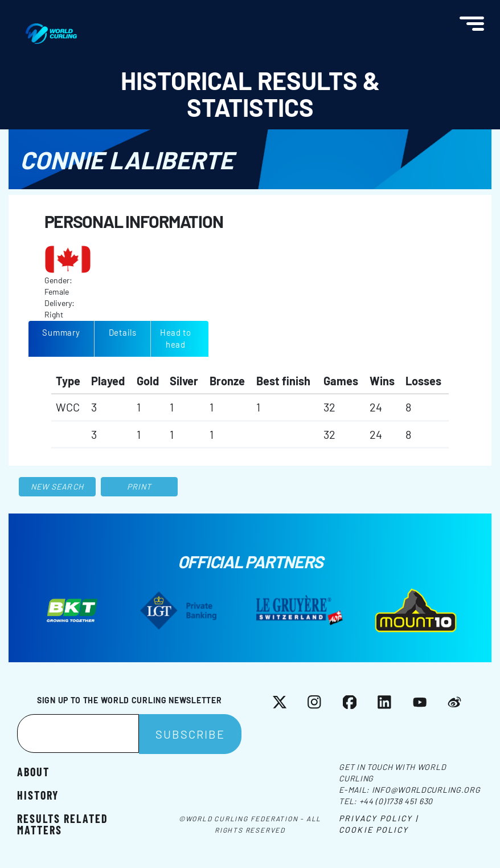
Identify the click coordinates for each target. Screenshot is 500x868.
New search (57, 486)
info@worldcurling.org (426, 790)
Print (140, 486)
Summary (61, 332)
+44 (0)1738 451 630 (396, 801)
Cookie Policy (374, 830)
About (33, 771)
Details (123, 332)
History (38, 794)
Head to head (176, 338)
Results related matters (63, 824)
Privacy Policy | (378, 818)
